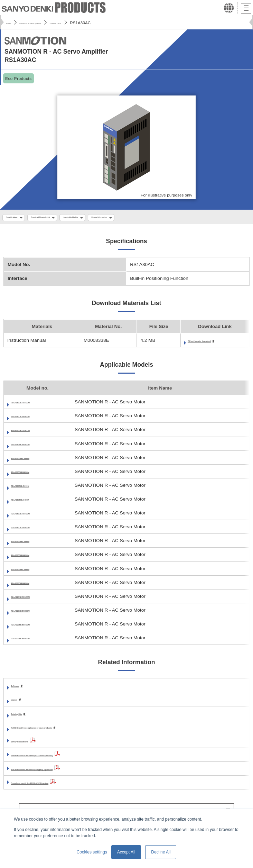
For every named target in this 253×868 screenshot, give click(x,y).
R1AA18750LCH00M (33, 488)
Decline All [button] (161, 852)
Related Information (175, 218)
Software (21, 689)
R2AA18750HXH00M (33, 585)
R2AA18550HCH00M (33, 544)
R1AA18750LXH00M (33, 502)
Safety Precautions (32, 745)
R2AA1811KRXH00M (34, 530)
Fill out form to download (184, 343)
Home (12, 23)
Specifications (20, 218)
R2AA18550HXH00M (33, 558)
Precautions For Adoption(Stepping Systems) (62, 773)
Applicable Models (125, 218)
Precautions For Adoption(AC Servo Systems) (62, 759)
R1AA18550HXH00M (33, 474)
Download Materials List (70, 218)
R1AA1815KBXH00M (34, 446)
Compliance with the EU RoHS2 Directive (57, 787)
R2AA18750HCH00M (33, 571)
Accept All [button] (126, 852)
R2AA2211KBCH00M (34, 599)
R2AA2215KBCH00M (34, 627)
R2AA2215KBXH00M (34, 641)
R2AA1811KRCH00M (34, 516)
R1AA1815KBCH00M (34, 433)
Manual (19, 703)
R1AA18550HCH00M (33, 460)
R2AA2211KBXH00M (34, 613)
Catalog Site (24, 717)
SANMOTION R (101, 23)
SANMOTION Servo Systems (52, 23)
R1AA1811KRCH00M (34, 405)
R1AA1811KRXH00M (34, 419)
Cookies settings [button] (92, 852)
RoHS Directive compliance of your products (61, 731)
